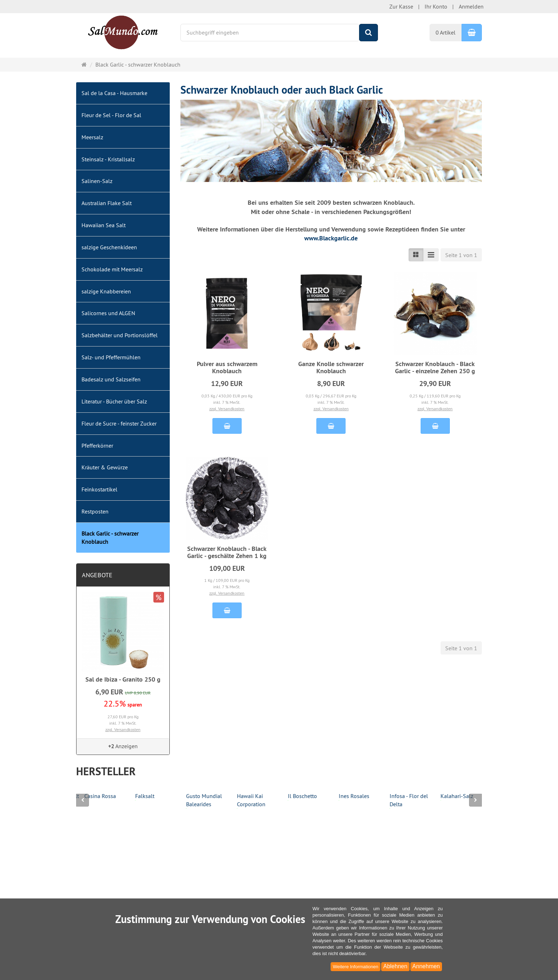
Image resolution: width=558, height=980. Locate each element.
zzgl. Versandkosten (227, 409)
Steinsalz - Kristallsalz (108, 159)
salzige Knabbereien (106, 291)
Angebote (97, 575)
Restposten (95, 511)
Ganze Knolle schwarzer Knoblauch (331, 367)
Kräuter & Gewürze (105, 467)
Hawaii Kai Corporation (294, 801)
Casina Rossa (143, 796)
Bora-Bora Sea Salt (99, 796)
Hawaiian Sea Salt (104, 225)
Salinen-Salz (97, 181)
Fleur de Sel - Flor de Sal (111, 115)
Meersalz (92, 137)
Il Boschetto (345, 796)
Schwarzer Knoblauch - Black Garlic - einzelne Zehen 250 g (435, 367)
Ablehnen (395, 966)
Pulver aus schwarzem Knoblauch (227, 367)
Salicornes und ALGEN (108, 313)
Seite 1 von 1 (461, 255)
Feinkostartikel (99, 489)
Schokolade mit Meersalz (112, 269)
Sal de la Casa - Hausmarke (114, 93)
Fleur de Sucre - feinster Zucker (119, 423)
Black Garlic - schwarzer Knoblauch (110, 538)
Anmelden (471, 6)
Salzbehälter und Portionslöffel (120, 335)
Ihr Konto (436, 6)
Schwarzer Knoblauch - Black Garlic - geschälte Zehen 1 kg (227, 552)
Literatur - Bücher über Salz (114, 401)
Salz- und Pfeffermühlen (111, 357)
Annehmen (426, 966)
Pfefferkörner (97, 445)
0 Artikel (446, 32)
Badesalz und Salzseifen (111, 379)
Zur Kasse (401, 6)
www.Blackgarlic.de (331, 238)
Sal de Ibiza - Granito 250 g (123, 679)
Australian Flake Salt (107, 203)
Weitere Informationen (356, 967)
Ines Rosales (397, 796)
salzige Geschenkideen (109, 247)
